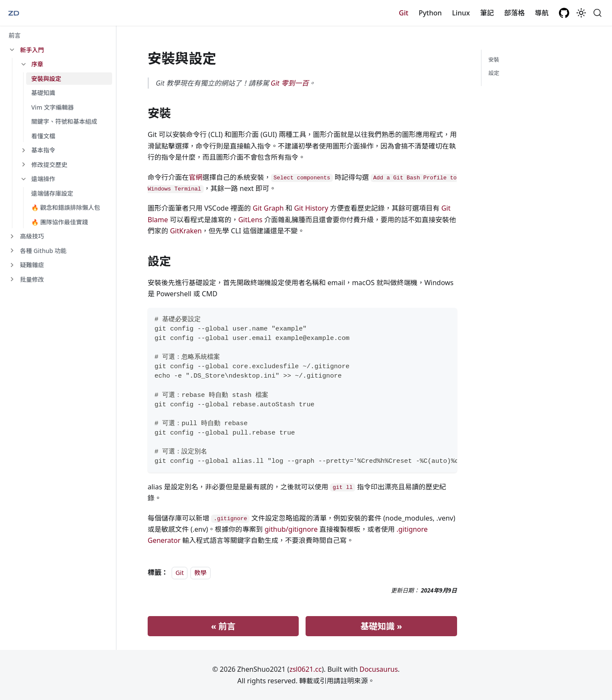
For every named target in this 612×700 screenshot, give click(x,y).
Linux (461, 13)
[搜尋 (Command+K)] (597, 13)
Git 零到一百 (290, 83)
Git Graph (268, 208)
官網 (196, 177)
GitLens (251, 220)
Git (404, 13)
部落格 (514, 13)
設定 (494, 73)
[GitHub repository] (564, 13)
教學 (201, 573)
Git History (311, 208)
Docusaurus (379, 669)
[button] (58, 50)
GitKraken (186, 231)
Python (430, 13)
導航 (542, 13)
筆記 (487, 13)
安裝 (494, 60)
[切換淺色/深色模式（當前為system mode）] (581, 13)
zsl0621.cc (306, 669)
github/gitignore (291, 529)
